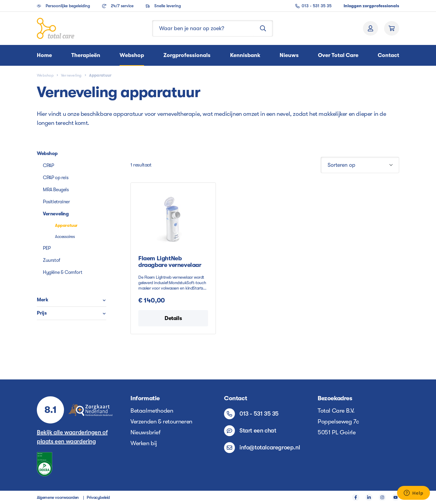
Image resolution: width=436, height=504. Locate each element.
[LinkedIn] (369, 497)
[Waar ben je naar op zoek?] (203, 28)
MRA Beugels (56, 190)
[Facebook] (356, 497)
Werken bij (144, 443)
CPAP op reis (56, 178)
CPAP (48, 166)
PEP (47, 248)
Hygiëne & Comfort (63, 272)
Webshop (47, 154)
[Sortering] (360, 165)
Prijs (72, 313)
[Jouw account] (370, 28)
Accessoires (65, 236)
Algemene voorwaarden (58, 497)
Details (173, 318)
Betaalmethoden (152, 411)
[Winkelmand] (392, 28)
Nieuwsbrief (146, 432)
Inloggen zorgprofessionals (371, 6)
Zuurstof (52, 260)
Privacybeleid (98, 497)
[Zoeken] (263, 28)
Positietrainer (56, 202)
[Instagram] (382, 497)
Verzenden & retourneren (161, 422)
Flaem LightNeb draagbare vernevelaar (170, 262)
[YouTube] (396, 497)
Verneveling (56, 214)
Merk (72, 300)
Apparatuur (66, 225)
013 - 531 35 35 (313, 6)
